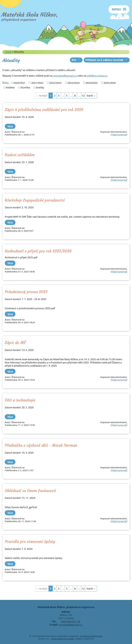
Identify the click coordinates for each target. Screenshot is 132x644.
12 (83, 96)
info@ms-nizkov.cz (97, 76)
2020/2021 (19, 83)
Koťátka (10, 87)
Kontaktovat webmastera (91, 636)
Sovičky (40, 87)
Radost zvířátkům (20, 155)
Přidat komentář (119, 135)
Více (10, 126)
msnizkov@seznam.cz (65, 76)
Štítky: (6, 83)
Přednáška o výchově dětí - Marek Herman (41, 445)
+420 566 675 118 (70, 621)
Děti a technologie (20, 400)
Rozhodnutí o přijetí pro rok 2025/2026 (38, 251)
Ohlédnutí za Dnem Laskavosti (30, 491)
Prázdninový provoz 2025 (26, 292)
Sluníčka (25, 87)
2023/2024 (74, 83)
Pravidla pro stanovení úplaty (30, 541)
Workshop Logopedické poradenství (35, 200)
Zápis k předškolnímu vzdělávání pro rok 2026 (44, 110)
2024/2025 (92, 83)
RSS (76, 60)
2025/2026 (110, 83)
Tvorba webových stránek (62, 639)
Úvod (8, 52)
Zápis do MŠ (15, 343)
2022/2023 (55, 83)
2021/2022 (37, 83)
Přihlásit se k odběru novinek (107, 60)
